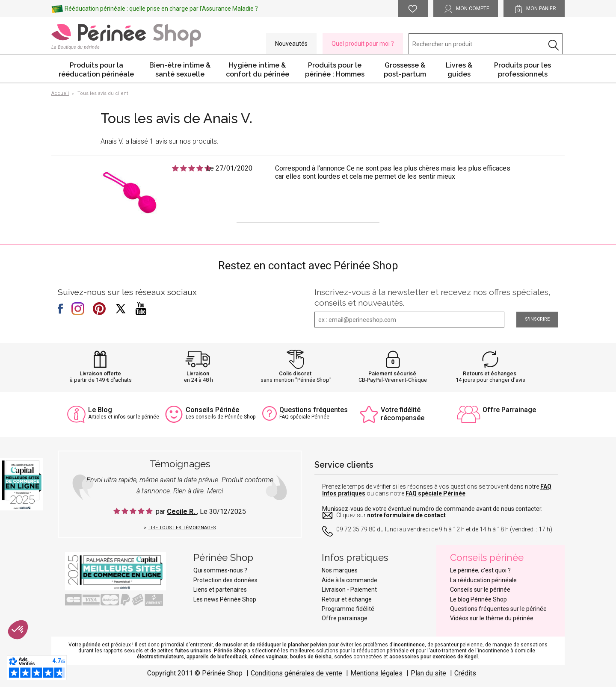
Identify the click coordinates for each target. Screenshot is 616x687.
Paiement (364, 590)
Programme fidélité (348, 609)
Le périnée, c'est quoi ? (480, 570)
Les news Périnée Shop (225, 599)
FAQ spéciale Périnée (435, 493)
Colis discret (295, 373)
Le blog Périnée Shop (478, 599)
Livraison (198, 373)
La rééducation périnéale (483, 580)
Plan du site (428, 673)
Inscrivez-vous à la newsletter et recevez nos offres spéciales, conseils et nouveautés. (432, 297)
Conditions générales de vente (296, 673)
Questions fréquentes (314, 410)
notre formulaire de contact (406, 515)
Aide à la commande (349, 580)
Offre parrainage (345, 618)
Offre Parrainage (509, 410)
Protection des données (225, 580)
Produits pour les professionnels (523, 70)
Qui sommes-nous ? (220, 570)
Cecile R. (182, 512)
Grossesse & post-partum (405, 70)
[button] (18, 630)
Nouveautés (291, 44)
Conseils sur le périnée (480, 590)
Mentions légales (376, 673)
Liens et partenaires (220, 590)
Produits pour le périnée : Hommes (335, 70)
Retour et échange (347, 599)
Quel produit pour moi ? (363, 44)
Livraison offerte (100, 373)
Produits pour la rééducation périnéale (96, 70)
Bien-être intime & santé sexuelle (180, 70)
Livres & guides (459, 70)
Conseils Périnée (212, 410)
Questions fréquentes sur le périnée (498, 609)
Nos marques (340, 570)
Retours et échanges (490, 373)
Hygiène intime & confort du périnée (258, 70)
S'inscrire (537, 319)
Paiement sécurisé (392, 373)
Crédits (465, 673)
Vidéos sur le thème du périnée (492, 618)
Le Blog (100, 410)
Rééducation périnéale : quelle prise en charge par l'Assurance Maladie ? (161, 9)
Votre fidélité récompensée (403, 414)
